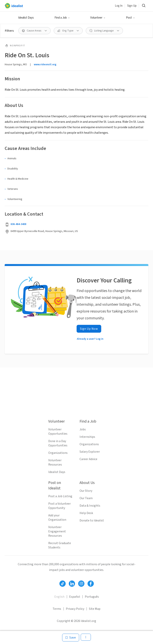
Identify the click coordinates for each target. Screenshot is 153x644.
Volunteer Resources (55, 462)
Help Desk (86, 513)
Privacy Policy (75, 609)
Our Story (86, 491)
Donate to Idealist (92, 520)
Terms (57, 609)
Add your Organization (57, 518)
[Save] (71, 638)
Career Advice (88, 459)
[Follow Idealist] (63, 584)
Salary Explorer (90, 452)
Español (75, 597)
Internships (87, 437)
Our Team (86, 498)
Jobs (83, 429)
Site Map (95, 609)
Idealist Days (26, 18)
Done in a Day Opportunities (58, 443)
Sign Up (132, 6)
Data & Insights (90, 506)
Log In (119, 6)
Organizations (58, 453)
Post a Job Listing (60, 496)
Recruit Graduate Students (60, 545)
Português (92, 597)
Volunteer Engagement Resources (57, 531)
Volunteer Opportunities (58, 432)
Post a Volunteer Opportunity (59, 506)
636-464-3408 (18, 224)
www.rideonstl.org (45, 64)
